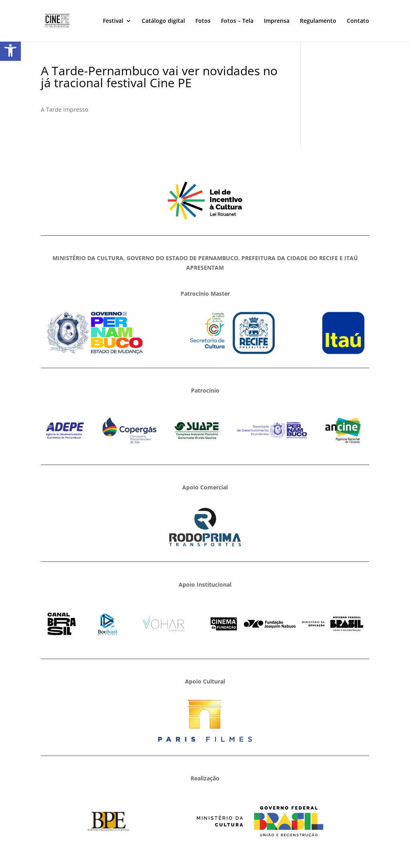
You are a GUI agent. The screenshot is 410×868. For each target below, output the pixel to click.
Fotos (203, 21)
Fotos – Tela (237, 21)
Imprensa (277, 21)
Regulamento (318, 21)
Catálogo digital (163, 21)
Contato (358, 21)
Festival (113, 21)
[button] (10, 50)
